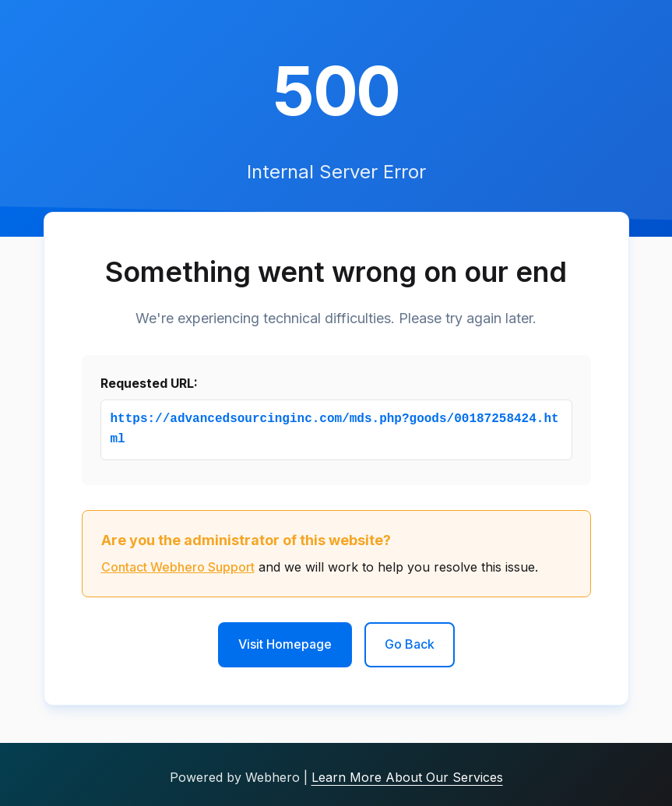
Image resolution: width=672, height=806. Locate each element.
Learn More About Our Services (407, 777)
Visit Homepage (285, 644)
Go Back (410, 644)
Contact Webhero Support (178, 567)
